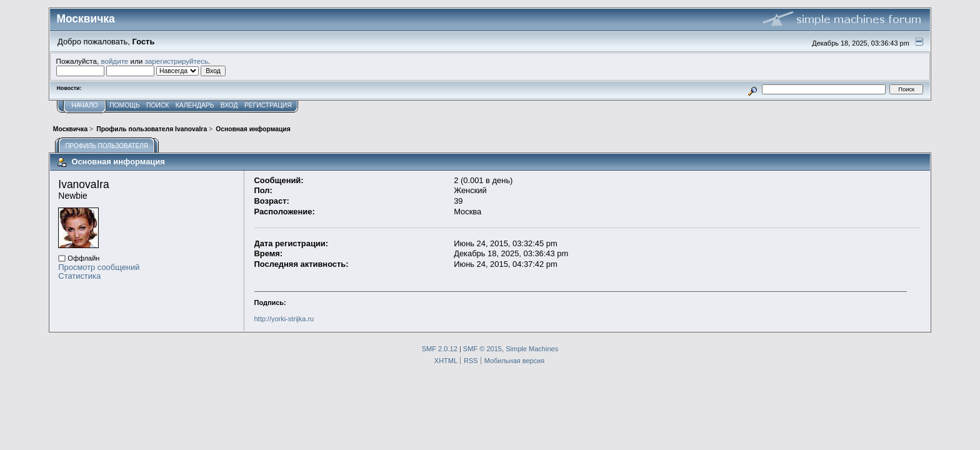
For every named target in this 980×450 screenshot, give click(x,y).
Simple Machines (532, 349)
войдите (114, 61)
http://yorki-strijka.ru (284, 319)
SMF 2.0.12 (440, 349)
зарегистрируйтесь (176, 61)
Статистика (79, 276)
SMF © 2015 (482, 349)
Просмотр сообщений (99, 267)
